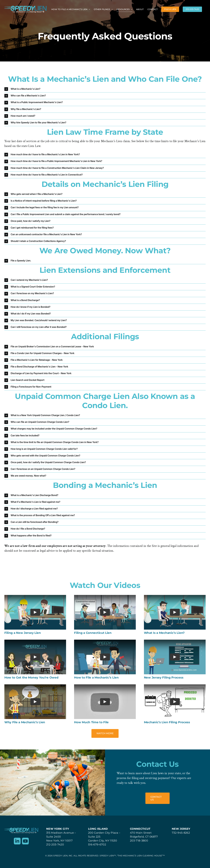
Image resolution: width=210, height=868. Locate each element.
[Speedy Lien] (21, 829)
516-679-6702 (97, 845)
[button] (105, 89)
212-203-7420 (55, 845)
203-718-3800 (139, 841)
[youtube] (25, 841)
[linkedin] (17, 841)
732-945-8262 (181, 833)
